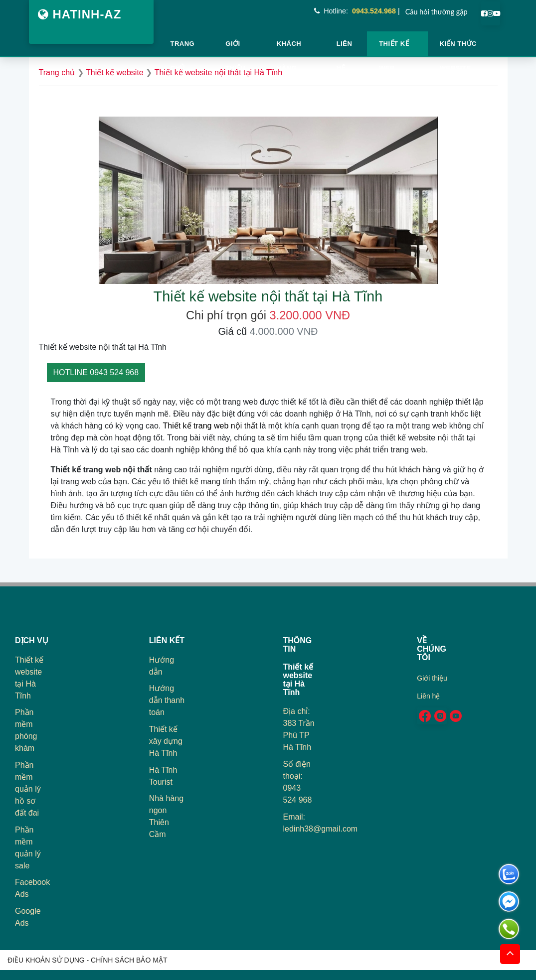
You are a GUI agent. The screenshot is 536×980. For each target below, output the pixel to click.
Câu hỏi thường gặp (437, 12)
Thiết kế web (394, 48)
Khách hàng (289, 48)
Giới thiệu (235, 48)
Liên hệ (345, 48)
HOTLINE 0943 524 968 (96, 372)
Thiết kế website (115, 72)
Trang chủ (57, 72)
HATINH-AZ (80, 14)
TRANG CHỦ (183, 48)
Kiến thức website (458, 48)
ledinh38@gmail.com (321, 829)
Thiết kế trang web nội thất (210, 426)
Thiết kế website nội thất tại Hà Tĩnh (218, 72)
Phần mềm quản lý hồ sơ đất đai (28, 789)
